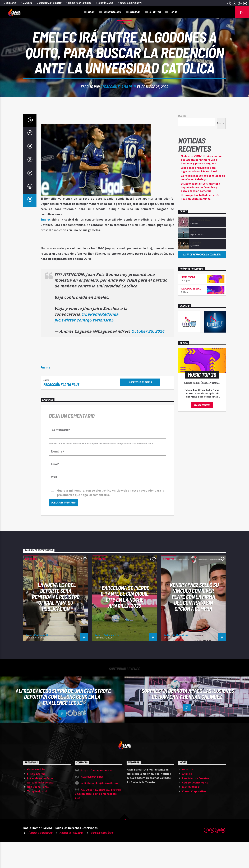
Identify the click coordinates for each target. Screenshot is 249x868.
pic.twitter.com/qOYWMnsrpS (84, 346)
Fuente (45, 394)
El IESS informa (36, 800)
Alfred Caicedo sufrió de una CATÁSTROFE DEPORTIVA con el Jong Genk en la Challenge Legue (63, 723)
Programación (112, 12)
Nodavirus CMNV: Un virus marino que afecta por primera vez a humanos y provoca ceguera (202, 186)
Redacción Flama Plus (118, 100)
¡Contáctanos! (104, 3)
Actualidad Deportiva (40, 809)
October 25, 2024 (148, 358)
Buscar (182, 142)
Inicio (91, 12)
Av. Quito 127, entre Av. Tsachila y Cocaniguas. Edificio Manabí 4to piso (98, 820)
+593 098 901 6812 (92, 803)
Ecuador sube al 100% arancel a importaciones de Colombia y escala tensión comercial (200, 214)
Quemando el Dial (191, 315)
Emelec (46, 246)
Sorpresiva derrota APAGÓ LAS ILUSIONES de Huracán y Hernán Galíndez (188, 720)
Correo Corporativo (130, 3)
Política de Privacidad (71, 859)
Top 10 (173, 12)
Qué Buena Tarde (38, 813)
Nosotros (10, 3)
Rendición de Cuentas (49, 3)
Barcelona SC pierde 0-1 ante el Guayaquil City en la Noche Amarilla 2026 (125, 623)
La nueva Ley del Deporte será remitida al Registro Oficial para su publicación (56, 623)
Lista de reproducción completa (202, 281)
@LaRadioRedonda (100, 340)
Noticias (135, 12)
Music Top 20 (188, 303)
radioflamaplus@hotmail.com (99, 809)
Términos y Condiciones (40, 859)
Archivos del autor (140, 409)
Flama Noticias (36, 796)
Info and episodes (202, 431)
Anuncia (26, 3)
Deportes (155, 12)
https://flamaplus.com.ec (97, 797)
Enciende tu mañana (40, 804)
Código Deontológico (78, 3)
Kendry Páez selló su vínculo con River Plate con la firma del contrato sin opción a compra (194, 623)
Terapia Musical (37, 817)
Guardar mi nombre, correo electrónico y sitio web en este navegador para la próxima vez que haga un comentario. (111, 517)
